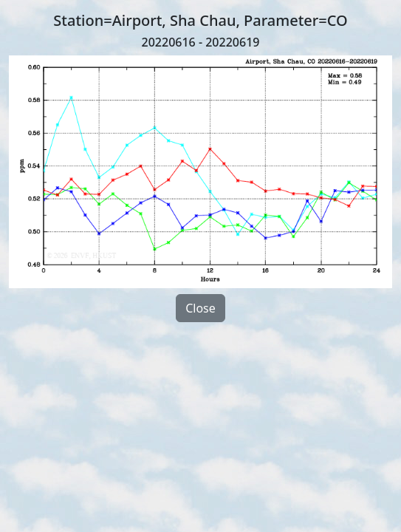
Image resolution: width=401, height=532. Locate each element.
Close (200, 308)
